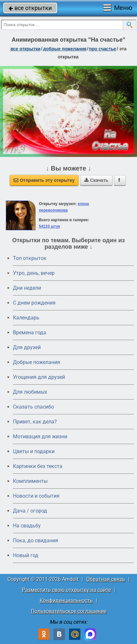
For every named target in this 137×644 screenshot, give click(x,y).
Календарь (26, 318)
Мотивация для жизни (40, 436)
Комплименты (30, 481)
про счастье (103, 49)
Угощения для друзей (39, 377)
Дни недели (27, 288)
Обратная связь (106, 579)
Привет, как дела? (35, 422)
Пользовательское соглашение (69, 611)
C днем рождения (34, 303)
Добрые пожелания (37, 362)
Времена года (30, 332)
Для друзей (27, 347)
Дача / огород (30, 511)
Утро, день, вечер (34, 273)
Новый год (26, 555)
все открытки (30, 8)
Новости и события (36, 496)
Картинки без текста (38, 466)
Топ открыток (30, 258)
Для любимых (30, 392)
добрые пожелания (65, 49)
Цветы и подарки (34, 451)
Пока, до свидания (36, 540)
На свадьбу (27, 526)
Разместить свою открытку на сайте (66, 590)
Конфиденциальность (66, 601)
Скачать (96, 180)
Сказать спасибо (33, 407)
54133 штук (49, 226)
